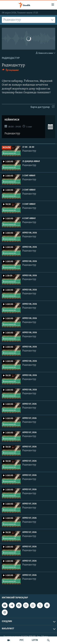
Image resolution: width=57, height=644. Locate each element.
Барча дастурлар (42, 107)
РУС (22, 640)
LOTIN (35, 640)
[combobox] (28, 20)
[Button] (10, 71)
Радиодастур (11, 58)
